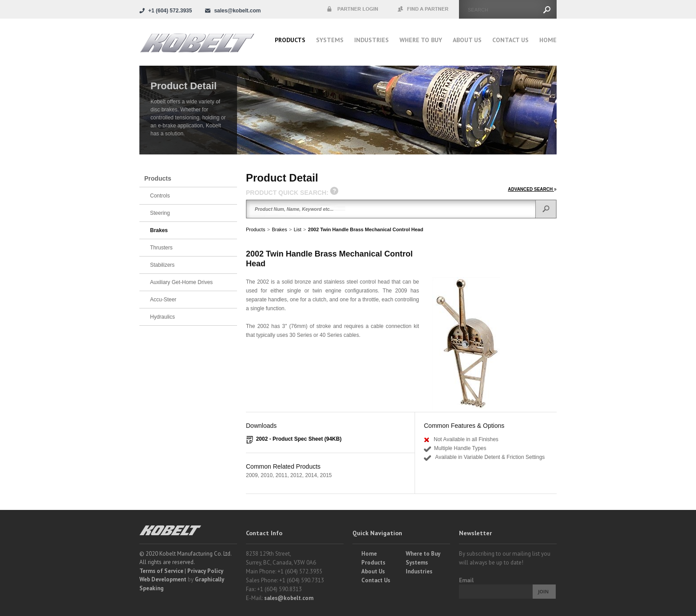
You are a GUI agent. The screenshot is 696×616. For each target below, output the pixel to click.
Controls (160, 196)
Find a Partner (423, 9)
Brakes (279, 229)
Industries (372, 40)
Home (548, 40)
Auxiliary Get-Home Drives (181, 282)
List (298, 229)
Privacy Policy (205, 571)
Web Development (163, 579)
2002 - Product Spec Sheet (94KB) (299, 439)
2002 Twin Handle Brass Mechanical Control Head (366, 229)
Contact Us (510, 40)
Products (290, 40)
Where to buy (421, 40)
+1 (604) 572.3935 (170, 11)
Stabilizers (162, 265)
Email (466, 580)
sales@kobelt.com (289, 598)
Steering (160, 213)
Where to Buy (423, 554)
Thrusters (161, 248)
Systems (330, 40)
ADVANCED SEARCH (532, 189)
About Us (467, 40)
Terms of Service (161, 571)
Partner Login (352, 9)
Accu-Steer (163, 300)
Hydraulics (162, 317)
